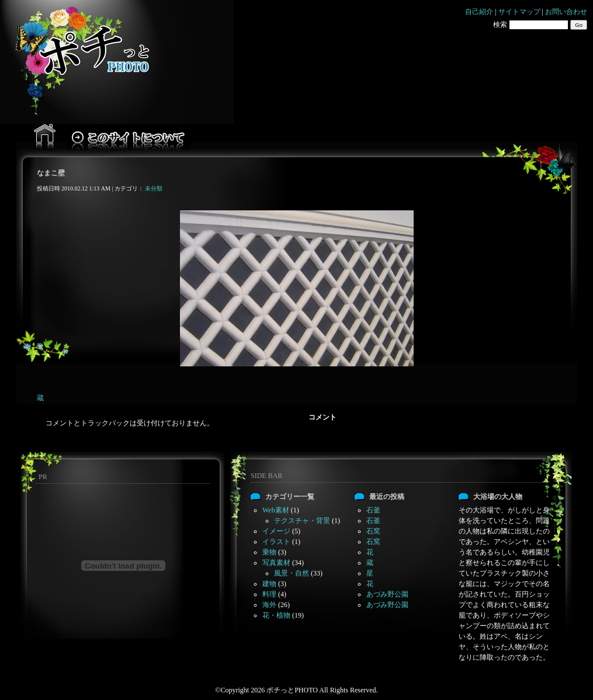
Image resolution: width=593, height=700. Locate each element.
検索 (500, 25)
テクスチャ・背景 (302, 521)
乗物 (269, 552)
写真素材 (276, 563)
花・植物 (276, 615)
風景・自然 (292, 573)
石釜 (373, 510)
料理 (269, 594)
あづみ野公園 (387, 594)
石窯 (373, 531)
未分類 (154, 188)
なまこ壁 (51, 173)
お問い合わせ (566, 12)
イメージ (276, 531)
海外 (269, 605)
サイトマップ (519, 12)
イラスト (276, 542)
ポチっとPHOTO (292, 690)
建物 (269, 584)
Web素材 (276, 510)
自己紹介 (479, 12)
